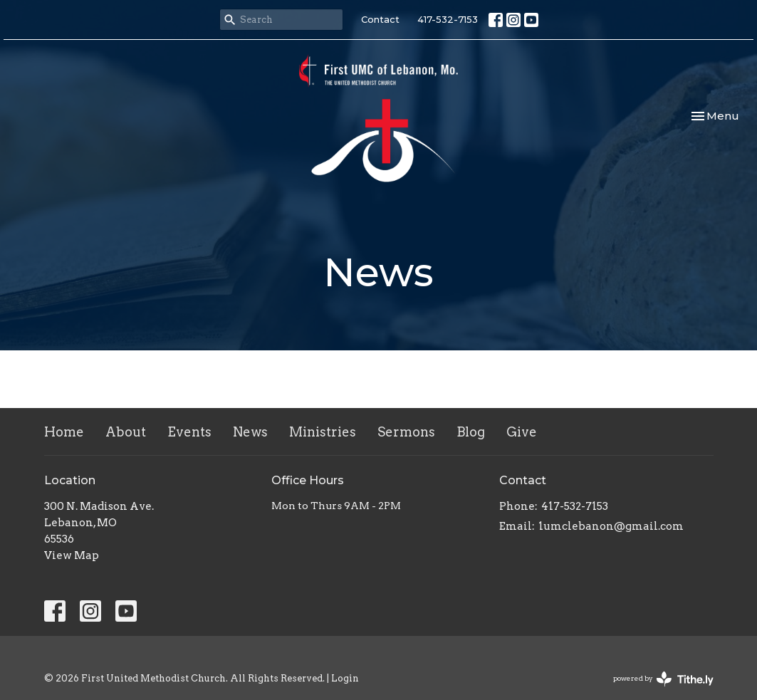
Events (189, 432)
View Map (72, 555)
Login (345, 678)
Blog (471, 432)
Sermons (406, 432)
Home (64, 432)
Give (522, 432)
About (126, 432)
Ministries (323, 432)
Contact (380, 19)
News (250, 432)
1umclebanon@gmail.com (611, 526)
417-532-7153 (448, 19)
